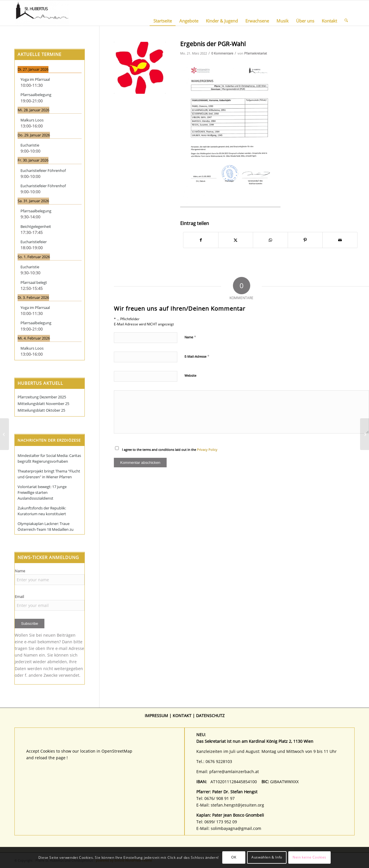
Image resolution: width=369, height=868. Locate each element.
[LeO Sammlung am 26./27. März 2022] (365, 434)
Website (190, 375)
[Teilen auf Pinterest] (305, 240)
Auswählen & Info (267, 857)
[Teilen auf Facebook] (201, 240)
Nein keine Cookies (309, 857)
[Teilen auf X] (236, 240)
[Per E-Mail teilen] (340, 240)
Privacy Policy (207, 450)
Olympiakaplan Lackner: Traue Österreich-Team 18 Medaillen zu (46, 526)
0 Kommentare (222, 53)
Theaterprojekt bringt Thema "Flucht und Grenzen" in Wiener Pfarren (49, 474)
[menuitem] (163, 13)
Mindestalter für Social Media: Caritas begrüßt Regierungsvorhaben (49, 458)
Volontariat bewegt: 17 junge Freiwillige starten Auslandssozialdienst (42, 492)
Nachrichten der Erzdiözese (49, 440)
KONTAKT (182, 716)
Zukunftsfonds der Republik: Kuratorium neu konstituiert (42, 511)
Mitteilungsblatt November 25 (43, 404)
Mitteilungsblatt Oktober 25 (41, 410)
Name (190, 337)
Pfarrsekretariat (256, 53)
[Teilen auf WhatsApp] (270, 240)
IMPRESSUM (156, 716)
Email (19, 597)
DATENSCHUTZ (210, 716)
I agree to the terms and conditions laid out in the (170, 450)
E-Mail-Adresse (197, 356)
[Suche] (346, 13)
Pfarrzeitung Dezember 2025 (42, 397)
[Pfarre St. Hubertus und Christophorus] (42, 13)
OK (234, 857)
